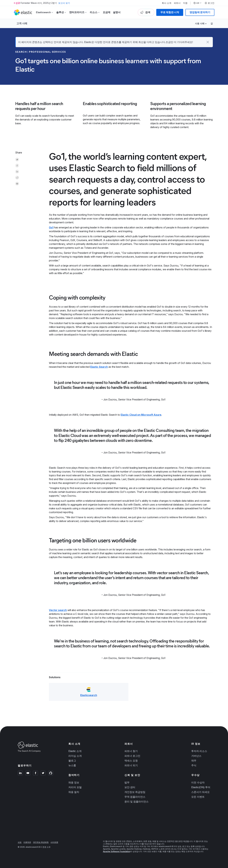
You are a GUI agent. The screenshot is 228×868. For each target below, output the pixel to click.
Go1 (51, 227)
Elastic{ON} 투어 (201, 787)
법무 (127, 782)
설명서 (117, 12)
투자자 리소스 (199, 751)
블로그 (72, 761)
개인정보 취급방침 (135, 792)
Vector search (58, 610)
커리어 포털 (75, 787)
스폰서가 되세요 (200, 792)
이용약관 (27, 842)
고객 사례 (22, 23)
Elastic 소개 (75, 751)
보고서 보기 (64, 3)
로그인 (209, 3)
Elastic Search (99, 367)
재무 (194, 761)
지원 (185, 3)
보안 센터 (130, 787)
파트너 (177, 3)
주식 (194, 765)
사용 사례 (200, 23)
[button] (208, 42)
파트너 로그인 (132, 756)
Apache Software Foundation (117, 851)
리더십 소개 (75, 756)
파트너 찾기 (131, 751)
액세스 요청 (131, 761)
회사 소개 (167, 3)
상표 (20, 842)
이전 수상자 (198, 782)
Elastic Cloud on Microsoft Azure (141, 415)
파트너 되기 (131, 765)
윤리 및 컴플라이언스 (136, 801)
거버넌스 (196, 756)
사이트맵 (54, 842)
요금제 (107, 12)
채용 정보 (74, 782)
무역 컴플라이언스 (135, 797)
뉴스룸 (72, 765)
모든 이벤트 (198, 797)
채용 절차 (74, 792)
